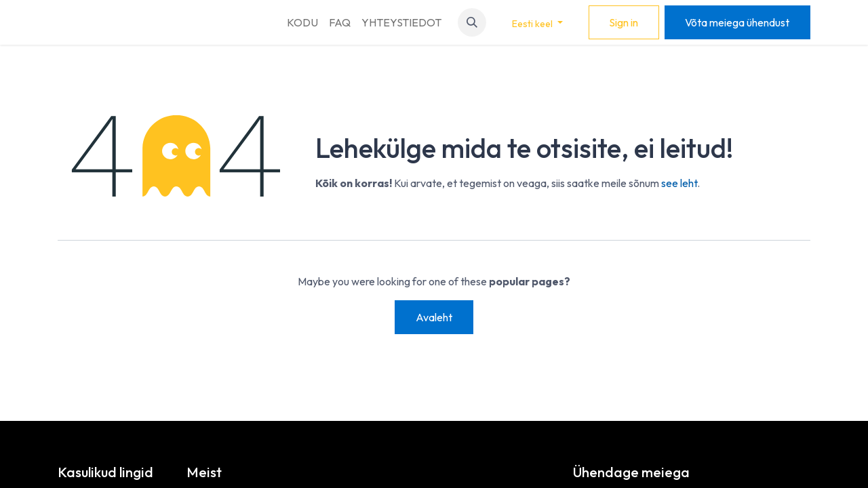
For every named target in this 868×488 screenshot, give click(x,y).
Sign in (624, 22)
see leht (679, 183)
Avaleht (434, 317)
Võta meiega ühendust (737, 22)
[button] (472, 22)
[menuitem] (302, 22)
